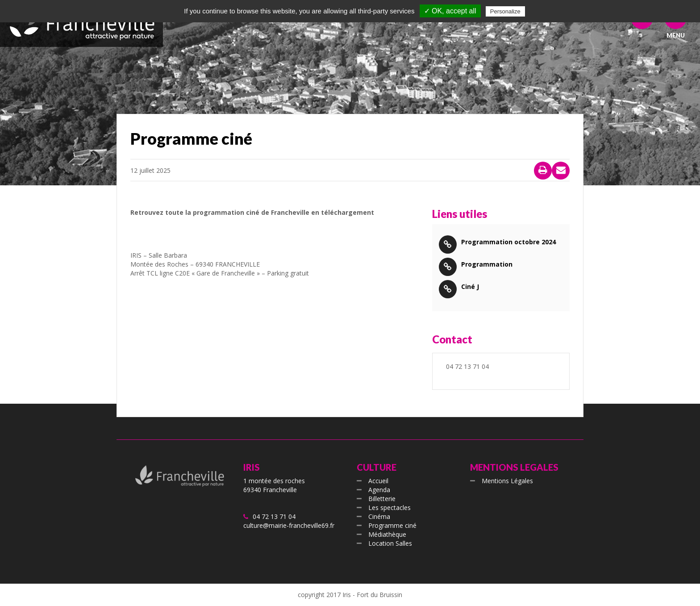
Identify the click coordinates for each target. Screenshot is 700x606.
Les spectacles (390, 508)
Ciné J (470, 286)
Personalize (505, 11)
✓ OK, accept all (450, 11)
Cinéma (379, 516)
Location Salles (390, 543)
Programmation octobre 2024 (508, 242)
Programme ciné (392, 525)
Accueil (378, 481)
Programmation (487, 264)
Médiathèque (387, 534)
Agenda (379, 490)
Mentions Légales (507, 481)
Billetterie (382, 499)
